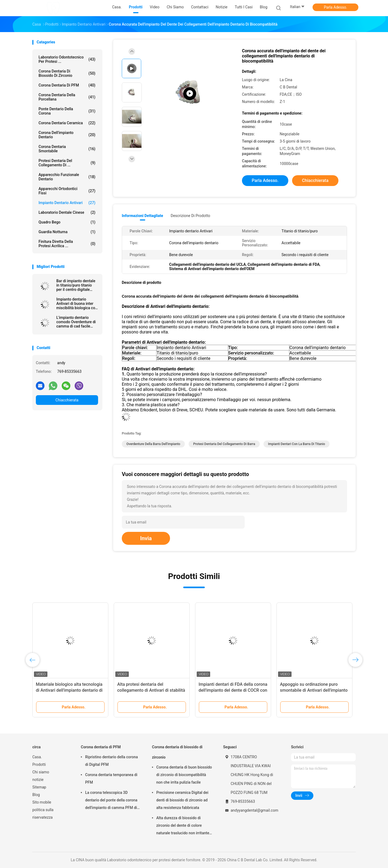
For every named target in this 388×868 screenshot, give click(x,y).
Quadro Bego (67, 222)
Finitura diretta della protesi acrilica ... (67, 244)
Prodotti (39, 764)
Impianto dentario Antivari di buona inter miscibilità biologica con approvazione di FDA (77, 304)
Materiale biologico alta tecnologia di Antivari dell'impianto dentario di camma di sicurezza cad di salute (69, 690)
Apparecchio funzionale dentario (67, 177)
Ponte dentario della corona (67, 111)
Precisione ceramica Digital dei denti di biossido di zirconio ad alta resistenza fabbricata (182, 800)
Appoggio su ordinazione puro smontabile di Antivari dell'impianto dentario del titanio (314, 690)
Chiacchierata (67, 400)
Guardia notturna (67, 232)
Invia (146, 538)
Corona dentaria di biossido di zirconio (67, 73)
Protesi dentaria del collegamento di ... (67, 163)
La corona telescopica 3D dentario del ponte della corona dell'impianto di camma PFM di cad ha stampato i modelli (111, 801)
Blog (36, 795)
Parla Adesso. (335, 7)
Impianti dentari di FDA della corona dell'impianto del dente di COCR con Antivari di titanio (233, 690)
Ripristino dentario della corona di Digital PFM (112, 761)
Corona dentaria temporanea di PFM (111, 779)
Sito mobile (42, 802)
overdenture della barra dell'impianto (153, 444)
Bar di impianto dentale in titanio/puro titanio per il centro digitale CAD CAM (76, 285)
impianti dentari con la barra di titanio (297, 444)
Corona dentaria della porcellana (67, 97)
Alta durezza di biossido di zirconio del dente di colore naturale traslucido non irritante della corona (183, 826)
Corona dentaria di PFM (67, 85)
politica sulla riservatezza (43, 814)
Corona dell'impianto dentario (67, 135)
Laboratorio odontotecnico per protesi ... (67, 59)
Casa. (37, 757)
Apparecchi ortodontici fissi (67, 191)
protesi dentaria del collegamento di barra (224, 444)
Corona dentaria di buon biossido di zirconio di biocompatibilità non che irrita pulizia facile (184, 775)
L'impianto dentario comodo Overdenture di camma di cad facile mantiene (76, 322)
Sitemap (39, 787)
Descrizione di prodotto (190, 216)
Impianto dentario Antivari (67, 203)
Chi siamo (41, 772)
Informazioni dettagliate (142, 216)
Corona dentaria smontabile (67, 149)
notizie (38, 780)
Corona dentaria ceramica (67, 123)
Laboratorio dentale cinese (67, 212)
